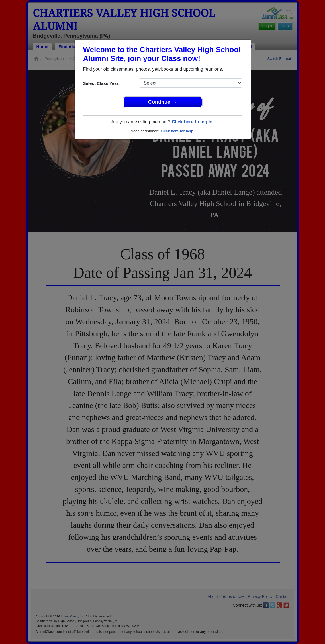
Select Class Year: (102, 83)
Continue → (162, 102)
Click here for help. (178, 131)
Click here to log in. (193, 122)
